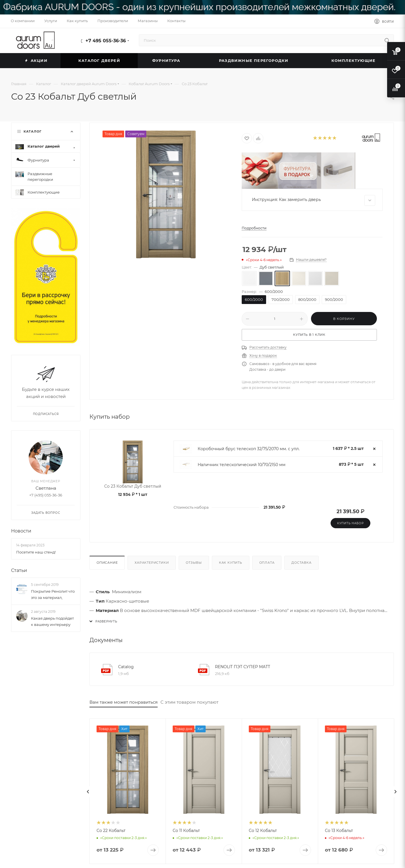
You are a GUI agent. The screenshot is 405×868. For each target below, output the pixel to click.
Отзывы (194, 563)
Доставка (301, 563)
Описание (107, 563)
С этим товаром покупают (189, 702)
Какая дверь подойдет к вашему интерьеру (52, 621)
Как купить (231, 563)
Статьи (19, 570)
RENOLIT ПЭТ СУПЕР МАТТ (243, 667)
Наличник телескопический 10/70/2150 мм (242, 465)
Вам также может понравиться (124, 702)
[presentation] (88, 792)
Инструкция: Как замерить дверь (314, 200)
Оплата (267, 563)
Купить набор (350, 523)
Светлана (46, 488)
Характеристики (152, 563)
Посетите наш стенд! (36, 552)
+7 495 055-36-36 (106, 41)
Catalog (126, 667)
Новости (21, 531)
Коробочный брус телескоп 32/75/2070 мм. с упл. (249, 449)
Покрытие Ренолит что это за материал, (53, 594)
